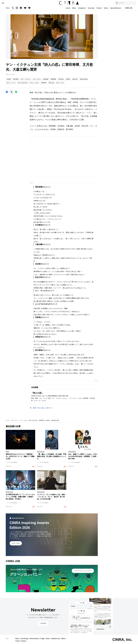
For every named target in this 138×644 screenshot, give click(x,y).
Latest (68, 10)
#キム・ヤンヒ (60, 85)
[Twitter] (13, 10)
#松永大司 (75, 81)
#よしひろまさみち (23, 85)
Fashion (24, 643)
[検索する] (110, 4)
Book (48, 640)
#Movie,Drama (84, 81)
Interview (91, 10)
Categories (82, 10)
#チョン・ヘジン (11, 85)
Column (99, 10)
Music (17, 640)
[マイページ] (10, 4)
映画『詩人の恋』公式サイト (43, 410)
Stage (42, 640)
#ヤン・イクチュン (26, 81)
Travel (17, 643)
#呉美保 (68, 81)
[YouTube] (25, 10)
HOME (7, 422)
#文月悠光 (61, 81)
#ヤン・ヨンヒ (37, 81)
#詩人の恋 (51, 85)
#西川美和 (16, 81)
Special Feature (116, 10)
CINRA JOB (129, 10)
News (74, 10)
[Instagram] (17, 10)
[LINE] (29, 10)
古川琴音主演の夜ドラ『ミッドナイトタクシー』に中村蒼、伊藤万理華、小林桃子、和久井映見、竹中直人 (20, 499)
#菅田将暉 (53, 81)
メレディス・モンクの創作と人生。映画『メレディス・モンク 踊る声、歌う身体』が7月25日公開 (51, 499)
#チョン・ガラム (34, 85)
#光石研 (9, 81)
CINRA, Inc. (122, 642)
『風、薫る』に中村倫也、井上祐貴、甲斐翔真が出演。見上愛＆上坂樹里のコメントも (52, 458)
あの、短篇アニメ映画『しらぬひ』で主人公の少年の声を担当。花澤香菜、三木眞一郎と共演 (83, 458)
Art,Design (25, 640)
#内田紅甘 (44, 85)
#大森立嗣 (46, 81)
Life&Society (55, 640)
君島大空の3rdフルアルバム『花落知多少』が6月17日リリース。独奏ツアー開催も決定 (20, 458)
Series (106, 10)
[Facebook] (21, 10)
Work (63, 640)
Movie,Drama (15, 422)
